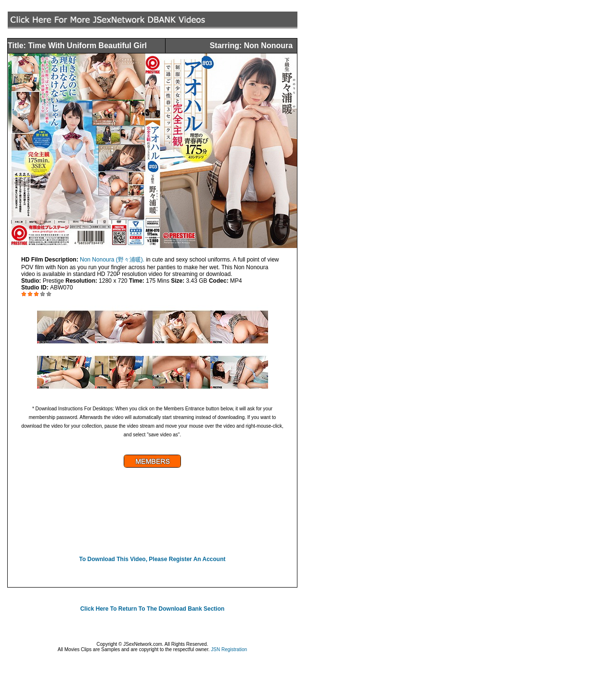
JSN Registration (229, 649)
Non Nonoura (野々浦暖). (113, 260)
